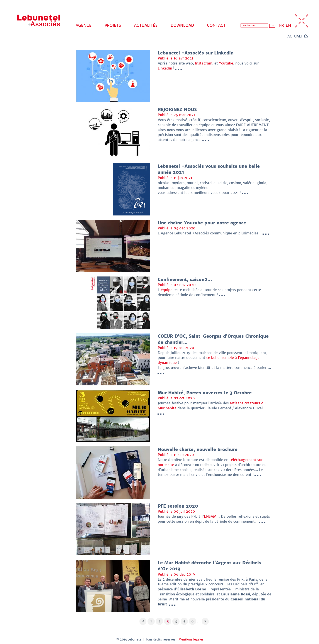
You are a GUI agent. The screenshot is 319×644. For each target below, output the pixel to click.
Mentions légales (191, 639)
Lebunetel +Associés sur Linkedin (196, 53)
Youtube (226, 63)
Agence (84, 25)
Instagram (204, 63)
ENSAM (210, 516)
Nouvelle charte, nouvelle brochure (198, 449)
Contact (216, 25)
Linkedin (165, 68)
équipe (167, 290)
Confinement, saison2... (185, 280)
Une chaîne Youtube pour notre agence (202, 223)
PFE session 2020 (178, 506)
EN (288, 25)
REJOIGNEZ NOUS (177, 110)
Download (182, 25)
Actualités (146, 25)
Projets (113, 25)
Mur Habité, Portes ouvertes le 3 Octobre (205, 393)
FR (282, 25)
